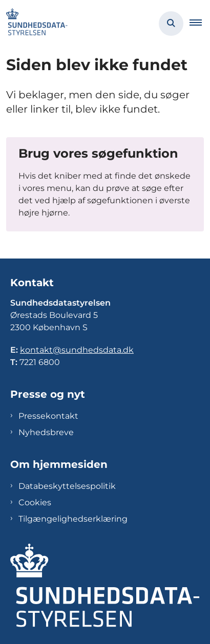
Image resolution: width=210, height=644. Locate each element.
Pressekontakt (48, 416)
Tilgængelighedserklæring (73, 519)
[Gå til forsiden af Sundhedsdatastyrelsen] (34, 24)
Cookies (35, 502)
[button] (200, 24)
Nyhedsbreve (46, 432)
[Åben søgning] (171, 24)
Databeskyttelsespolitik (67, 486)
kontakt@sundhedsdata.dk (77, 350)
